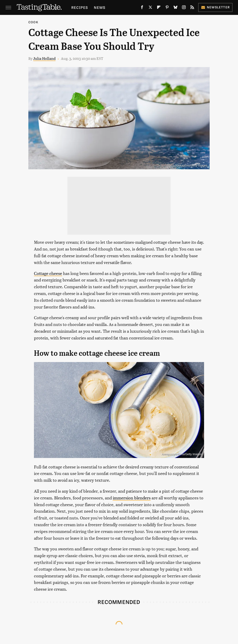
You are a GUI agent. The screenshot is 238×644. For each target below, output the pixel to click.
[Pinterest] (167, 8)
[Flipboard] (159, 8)
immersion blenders (132, 498)
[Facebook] (142, 8)
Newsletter (215, 7)
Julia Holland (44, 58)
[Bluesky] (175, 8)
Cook (33, 22)
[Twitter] (150, 8)
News (100, 7)
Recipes (80, 7)
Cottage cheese (48, 273)
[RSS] (192, 8)
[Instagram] (184, 8)
